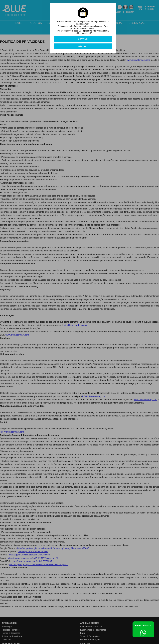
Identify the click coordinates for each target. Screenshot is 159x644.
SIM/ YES (83, 39)
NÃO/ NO (83, 46)
